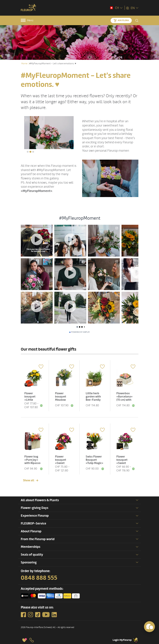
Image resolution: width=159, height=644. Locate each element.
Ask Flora (123, 20)
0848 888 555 (39, 578)
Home (24, 63)
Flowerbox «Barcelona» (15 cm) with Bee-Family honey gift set (125, 400)
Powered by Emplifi (79, 332)
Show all (29, 480)
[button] (28, 152)
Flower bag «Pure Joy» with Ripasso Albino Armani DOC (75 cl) (33, 463)
